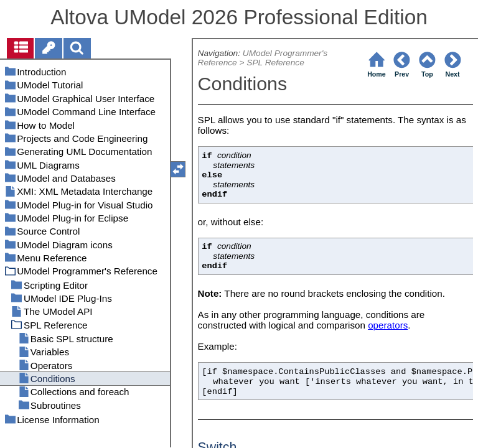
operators (388, 325)
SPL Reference (275, 63)
